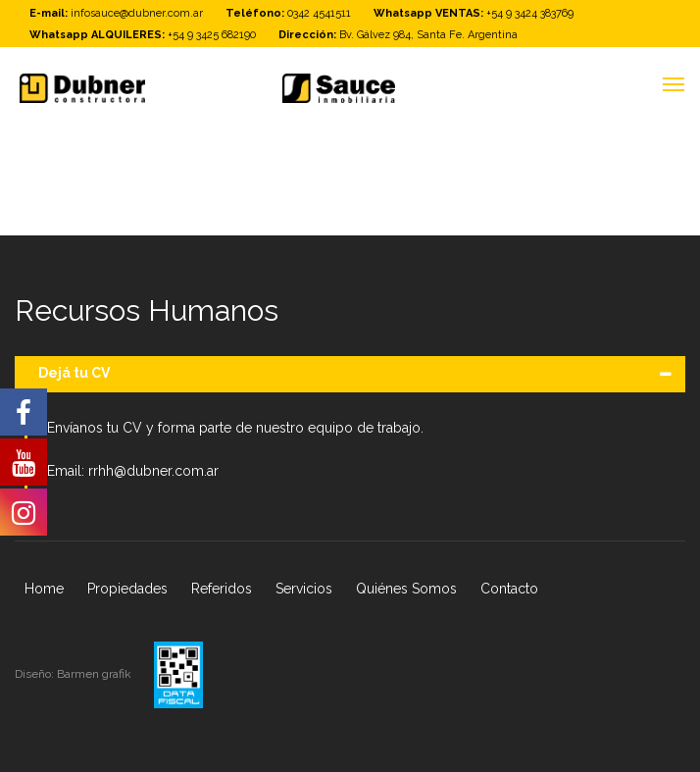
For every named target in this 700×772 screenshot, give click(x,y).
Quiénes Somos (406, 589)
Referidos (222, 589)
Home (44, 589)
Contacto (509, 589)
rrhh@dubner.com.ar (153, 471)
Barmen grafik (96, 674)
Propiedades (127, 589)
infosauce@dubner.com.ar (137, 13)
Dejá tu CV (74, 373)
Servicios (304, 589)
